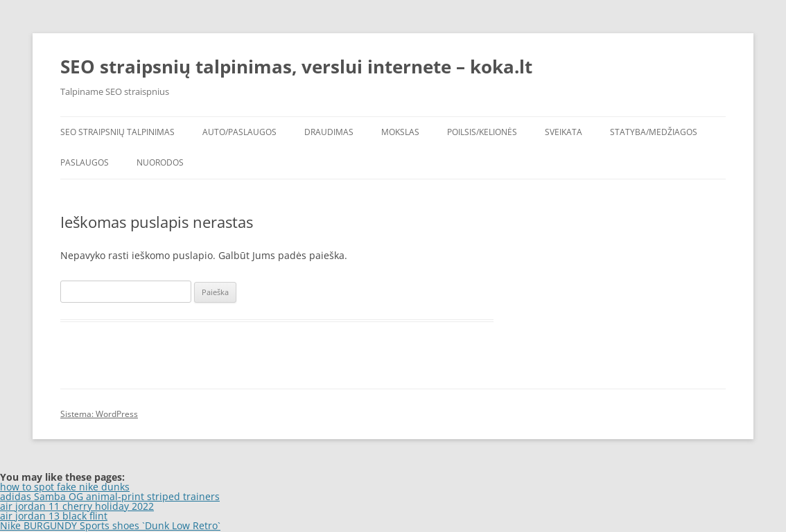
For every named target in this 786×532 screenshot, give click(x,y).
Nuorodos (160, 162)
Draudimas (329, 132)
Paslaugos (85, 162)
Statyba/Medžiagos (654, 132)
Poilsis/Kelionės (482, 132)
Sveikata (564, 132)
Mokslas (400, 132)
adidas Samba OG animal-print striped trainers (110, 496)
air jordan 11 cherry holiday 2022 (77, 506)
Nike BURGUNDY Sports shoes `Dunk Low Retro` (110, 525)
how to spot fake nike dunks (65, 487)
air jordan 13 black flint (54, 516)
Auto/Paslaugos (239, 132)
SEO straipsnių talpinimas (117, 132)
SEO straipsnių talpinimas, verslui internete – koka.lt (296, 66)
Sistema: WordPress (99, 414)
